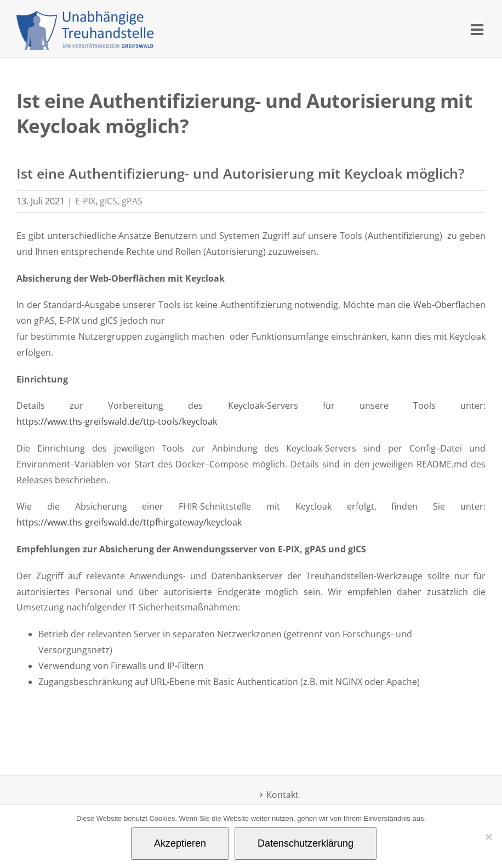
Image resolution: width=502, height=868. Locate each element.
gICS (109, 201)
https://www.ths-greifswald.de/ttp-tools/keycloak (117, 421)
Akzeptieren (180, 843)
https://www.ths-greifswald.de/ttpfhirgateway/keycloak (130, 522)
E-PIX (85, 201)
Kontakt (283, 795)
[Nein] (488, 837)
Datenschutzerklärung (306, 843)
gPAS (132, 201)
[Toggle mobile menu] (478, 29)
